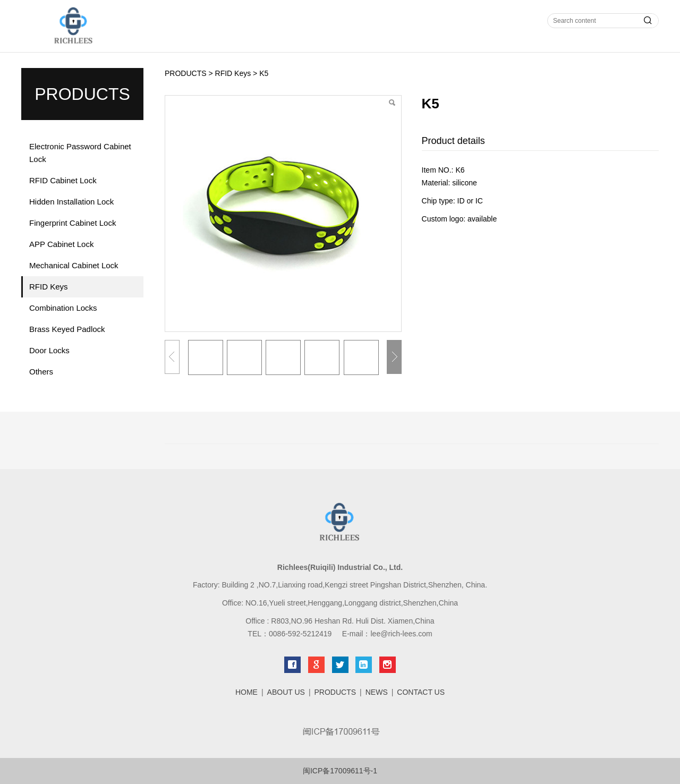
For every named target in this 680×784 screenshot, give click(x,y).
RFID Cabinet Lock (63, 180)
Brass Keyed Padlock (67, 329)
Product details (453, 141)
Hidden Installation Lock (71, 202)
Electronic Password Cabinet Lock (80, 153)
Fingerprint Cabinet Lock (73, 223)
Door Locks (49, 350)
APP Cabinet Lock (61, 244)
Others (41, 372)
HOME (246, 692)
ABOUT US (286, 692)
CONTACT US (421, 692)
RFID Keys (49, 287)
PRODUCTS (186, 73)
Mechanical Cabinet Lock (74, 265)
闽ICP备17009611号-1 (340, 771)
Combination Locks (63, 308)
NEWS (377, 692)
